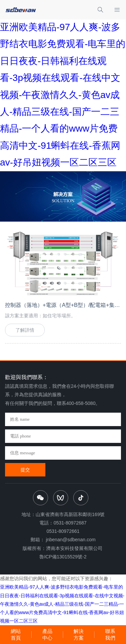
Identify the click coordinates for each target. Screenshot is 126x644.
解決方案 (79, 634)
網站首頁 (16, 634)
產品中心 (47, 634)
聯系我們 (110, 634)
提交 (25, 470)
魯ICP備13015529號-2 (63, 557)
